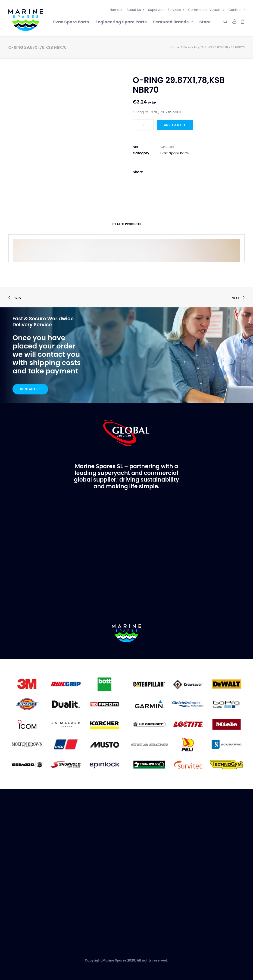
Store (205, 22)
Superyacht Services (166, 10)
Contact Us (30, 389)
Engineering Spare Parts (121, 22)
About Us (135, 10)
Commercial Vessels (206, 10)
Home (116, 10)
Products (190, 47)
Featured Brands (173, 22)
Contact (237, 10)
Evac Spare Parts (71, 22)
